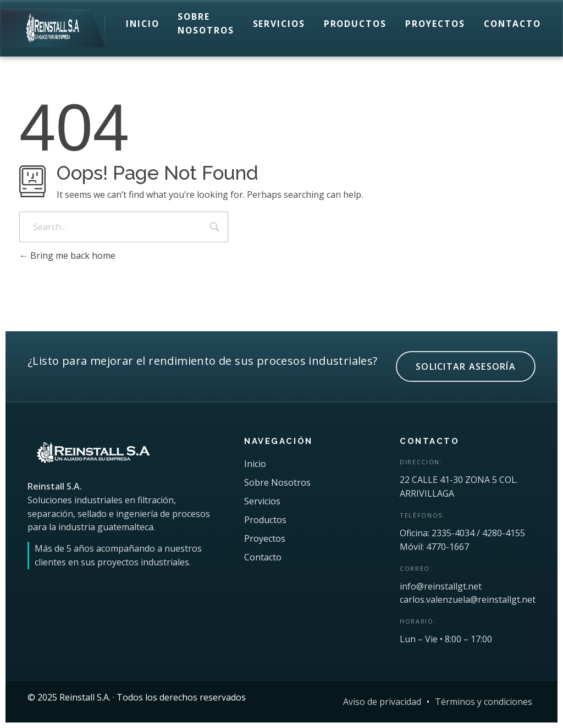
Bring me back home (67, 255)
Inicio (142, 24)
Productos (355, 24)
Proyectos (435, 24)
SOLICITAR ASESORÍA (466, 366)
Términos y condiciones (484, 702)
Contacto (512, 24)
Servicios (279, 24)
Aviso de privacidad (382, 702)
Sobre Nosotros (206, 23)
